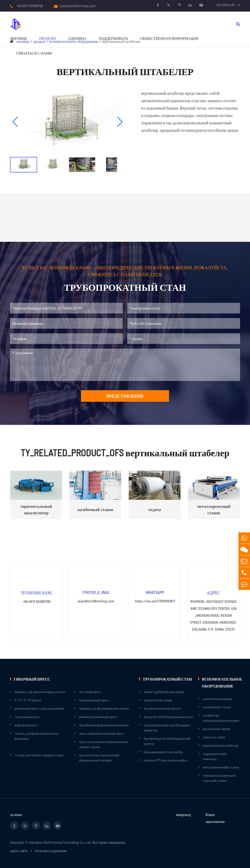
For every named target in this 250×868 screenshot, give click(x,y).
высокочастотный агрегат (162, 708)
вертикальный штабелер (221, 745)
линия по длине (214, 737)
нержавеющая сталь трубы (163, 752)
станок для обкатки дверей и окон (39, 755)
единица (78, 38)
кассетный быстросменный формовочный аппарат (99, 758)
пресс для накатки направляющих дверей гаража (104, 744)
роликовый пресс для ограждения (39, 708)
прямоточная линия (158, 700)
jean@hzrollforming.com (78, 6)
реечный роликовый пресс (98, 717)
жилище (19, 38)
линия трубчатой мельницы (164, 692)
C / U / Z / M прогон (28, 700)
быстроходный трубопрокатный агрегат (167, 741)
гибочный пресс (32, 679)
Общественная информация (169, 38)
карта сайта (19, 851)
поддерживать (113, 38)
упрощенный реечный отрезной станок (219, 778)
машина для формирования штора (104, 708)
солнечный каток (27, 717)
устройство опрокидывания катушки (221, 718)
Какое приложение (215, 818)
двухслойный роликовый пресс (102, 733)
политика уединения (51, 851)
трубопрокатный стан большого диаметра (167, 727)
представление (125, 396)
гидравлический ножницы (215, 756)
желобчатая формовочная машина (104, 725)
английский (225, 5)
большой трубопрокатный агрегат (169, 717)
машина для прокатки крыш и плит (40, 692)
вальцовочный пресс (94, 700)
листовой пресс (90, 692)
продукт (48, 38)
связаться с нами (34, 53)
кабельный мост (26, 725)
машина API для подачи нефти (166, 760)
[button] (15, 122)
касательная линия (216, 729)
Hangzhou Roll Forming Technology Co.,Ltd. (60, 842)
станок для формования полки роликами (37, 736)
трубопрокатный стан (167, 679)
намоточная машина (217, 699)
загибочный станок (217, 707)
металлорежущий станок (221, 767)
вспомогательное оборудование (221, 682)
